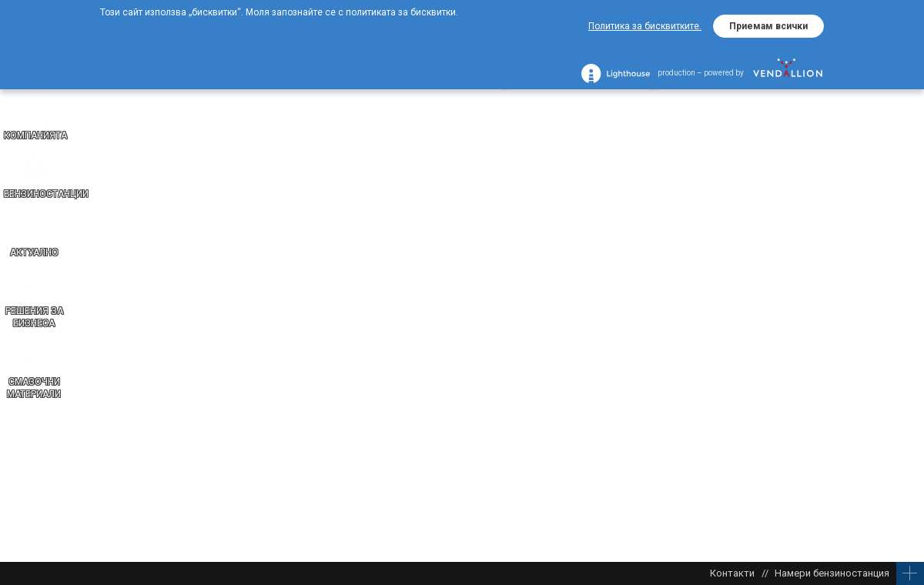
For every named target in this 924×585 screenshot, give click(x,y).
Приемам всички (768, 26)
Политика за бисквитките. (645, 26)
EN (909, 362)
